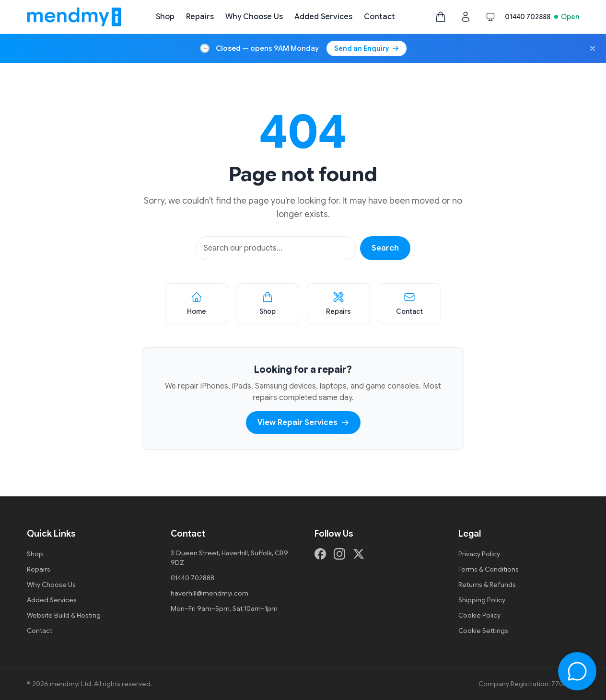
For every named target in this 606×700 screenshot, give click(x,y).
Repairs (200, 17)
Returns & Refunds (487, 585)
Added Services (323, 17)
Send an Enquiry (367, 48)
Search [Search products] (385, 248)
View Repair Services (303, 423)
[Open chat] (577, 671)
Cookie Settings (483, 631)
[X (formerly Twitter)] (359, 554)
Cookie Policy (479, 615)
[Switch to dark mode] (490, 17)
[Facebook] (320, 554)
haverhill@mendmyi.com (210, 593)
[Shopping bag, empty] (441, 17)
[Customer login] (466, 17)
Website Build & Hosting (64, 615)
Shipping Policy (482, 600)
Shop (165, 17)
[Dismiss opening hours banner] (593, 48)
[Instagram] (339, 554)
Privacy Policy (479, 554)
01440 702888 (528, 17)
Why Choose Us (254, 17)
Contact (379, 17)
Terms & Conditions (489, 569)
